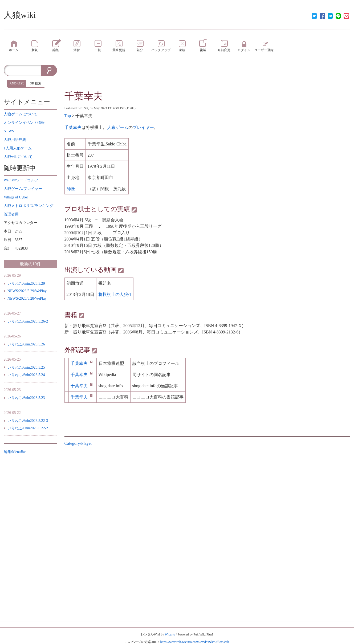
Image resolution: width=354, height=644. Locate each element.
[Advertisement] (207, 77)
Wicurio (170, 634)
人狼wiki (20, 15)
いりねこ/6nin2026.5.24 (26, 375)
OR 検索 (36, 83)
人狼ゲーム (118, 127)
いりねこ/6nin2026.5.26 (26, 344)
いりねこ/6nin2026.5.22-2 (28, 428)
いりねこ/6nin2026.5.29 (26, 284)
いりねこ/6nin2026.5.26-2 (28, 321)
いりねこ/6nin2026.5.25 (26, 367)
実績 (124, 209)
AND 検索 (17, 83)
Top (68, 116)
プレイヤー (143, 127)
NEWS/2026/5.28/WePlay (27, 298)
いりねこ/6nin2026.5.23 (26, 398)
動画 (110, 270)
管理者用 (11, 214)
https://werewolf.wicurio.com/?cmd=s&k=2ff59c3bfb (195, 642)
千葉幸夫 (84, 96)
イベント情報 (24, 123)
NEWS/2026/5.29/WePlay (27, 291)
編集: (15, 452)
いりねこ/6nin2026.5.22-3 (28, 421)
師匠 (71, 189)
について (21, 114)
